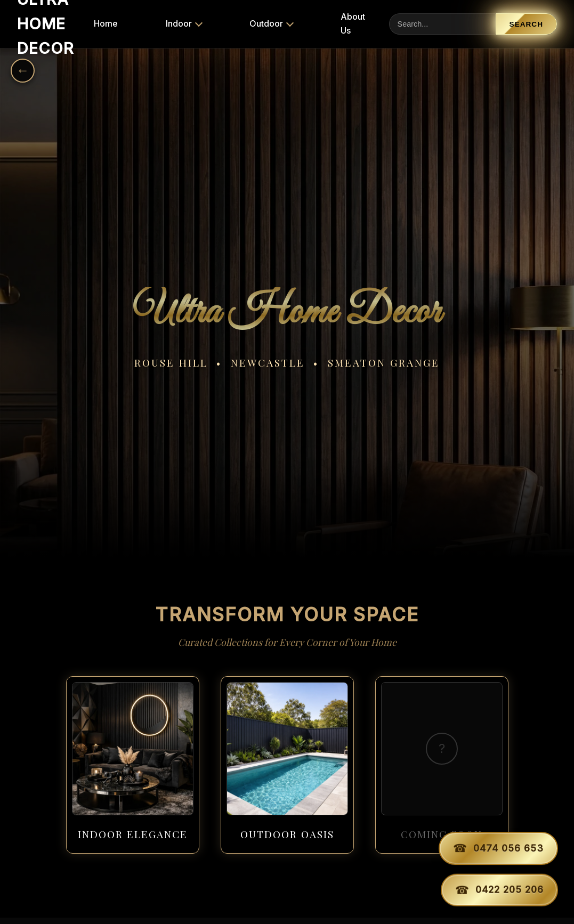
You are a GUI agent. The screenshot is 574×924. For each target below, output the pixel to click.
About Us (353, 23)
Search (526, 24)
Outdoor (266, 23)
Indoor (179, 23)
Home (106, 23)
